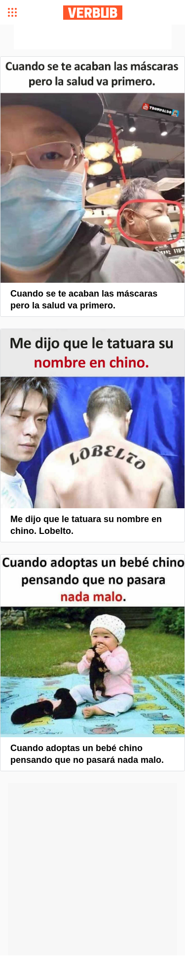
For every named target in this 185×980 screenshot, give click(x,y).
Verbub (93, 13)
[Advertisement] (93, 37)
